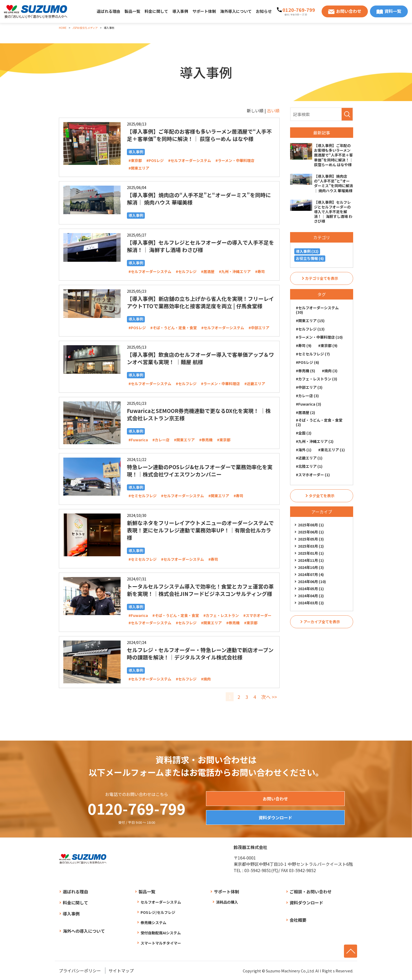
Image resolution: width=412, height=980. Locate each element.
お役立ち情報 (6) (310, 258)
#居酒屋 (208, 271)
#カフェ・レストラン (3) (316, 379)
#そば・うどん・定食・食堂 (174, 328)
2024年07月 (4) (311, 574)
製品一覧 (132, 11)
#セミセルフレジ (143, 496)
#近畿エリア (255, 384)
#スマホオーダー (257, 615)
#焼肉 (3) (330, 371)
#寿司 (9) (304, 345)
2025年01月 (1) (311, 553)
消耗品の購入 (227, 902)
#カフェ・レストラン (221, 615)
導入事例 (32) (307, 251)
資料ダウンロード (275, 817)
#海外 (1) (304, 450)
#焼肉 (206, 679)
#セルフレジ (186, 271)
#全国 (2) (304, 433)
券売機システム (153, 923)
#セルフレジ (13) (310, 329)
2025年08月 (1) (311, 525)
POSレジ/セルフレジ (158, 912)
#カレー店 (161, 440)
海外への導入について (84, 931)
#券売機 (206, 440)
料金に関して (156, 11)
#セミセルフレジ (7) (313, 354)
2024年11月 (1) (311, 560)
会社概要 (298, 920)
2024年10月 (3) (311, 567)
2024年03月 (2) (311, 603)
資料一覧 (393, 11)
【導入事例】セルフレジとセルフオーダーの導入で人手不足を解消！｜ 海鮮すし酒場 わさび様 (200, 246)
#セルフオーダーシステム (190, 160)
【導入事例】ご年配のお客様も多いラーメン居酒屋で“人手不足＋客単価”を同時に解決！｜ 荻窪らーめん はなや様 (199, 135)
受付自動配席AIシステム (161, 933)
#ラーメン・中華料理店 (235, 160)
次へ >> (269, 697)
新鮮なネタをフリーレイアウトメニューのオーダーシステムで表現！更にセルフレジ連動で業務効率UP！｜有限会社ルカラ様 (200, 530)
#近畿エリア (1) (309, 458)
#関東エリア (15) (310, 321)
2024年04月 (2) (311, 596)
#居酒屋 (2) (305, 412)
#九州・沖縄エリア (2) (315, 441)
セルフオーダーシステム (161, 902)
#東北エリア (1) (331, 450)
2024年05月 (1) (311, 589)
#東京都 (135, 160)
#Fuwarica (138, 440)
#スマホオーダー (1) (313, 475)
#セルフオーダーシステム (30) (317, 310)
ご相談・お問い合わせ (311, 892)
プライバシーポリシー (80, 971)
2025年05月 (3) (311, 539)
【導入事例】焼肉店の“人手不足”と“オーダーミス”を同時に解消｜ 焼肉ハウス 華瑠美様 (199, 199)
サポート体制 (204, 11)
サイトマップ (121, 971)
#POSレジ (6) (307, 362)
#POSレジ (155, 160)
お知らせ (264, 11)
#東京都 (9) (328, 345)
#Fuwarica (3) (308, 404)
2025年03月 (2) (311, 546)
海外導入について (236, 11)
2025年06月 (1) (311, 532)
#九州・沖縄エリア (235, 271)
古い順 (273, 111)
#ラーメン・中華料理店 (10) (319, 337)
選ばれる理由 (109, 11)
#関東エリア (139, 168)
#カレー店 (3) (307, 396)
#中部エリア (259, 328)
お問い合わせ (349, 11)
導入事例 (180, 11)
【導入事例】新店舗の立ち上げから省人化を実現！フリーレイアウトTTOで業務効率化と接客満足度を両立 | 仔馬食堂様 (200, 302)
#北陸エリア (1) (309, 466)
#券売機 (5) (305, 371)
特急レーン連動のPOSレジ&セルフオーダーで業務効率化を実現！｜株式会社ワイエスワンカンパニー (200, 471)
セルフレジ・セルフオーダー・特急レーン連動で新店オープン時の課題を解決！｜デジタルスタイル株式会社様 (200, 654)
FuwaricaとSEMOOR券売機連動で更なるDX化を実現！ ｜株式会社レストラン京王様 (199, 414)
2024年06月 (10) (312, 581)
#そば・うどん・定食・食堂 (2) (319, 422)
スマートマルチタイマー (161, 943)
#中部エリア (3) (309, 387)
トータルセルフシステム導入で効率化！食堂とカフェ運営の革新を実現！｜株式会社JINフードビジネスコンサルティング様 (200, 590)
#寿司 (260, 271)
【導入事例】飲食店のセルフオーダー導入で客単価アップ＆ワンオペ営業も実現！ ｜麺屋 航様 (200, 358)
